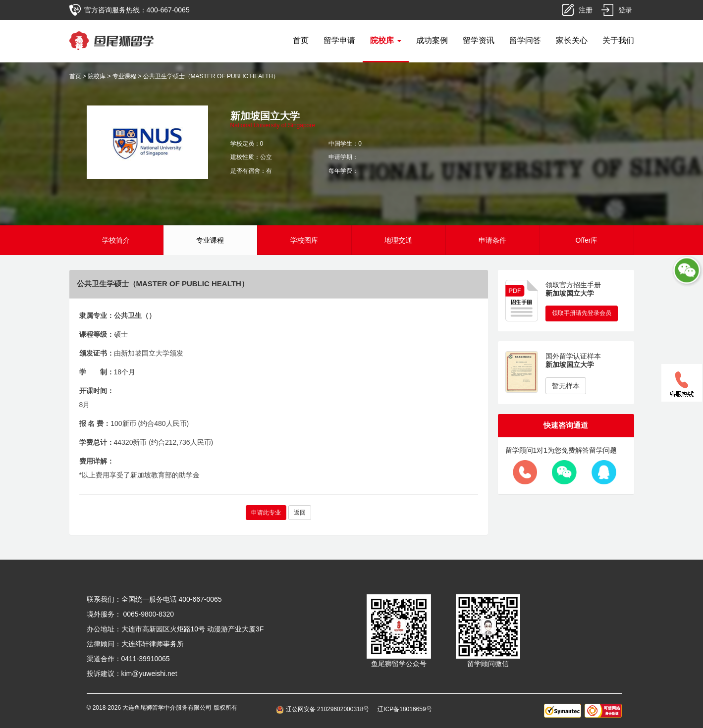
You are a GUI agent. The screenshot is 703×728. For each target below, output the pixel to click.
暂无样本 (566, 386)
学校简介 (116, 240)
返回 (300, 513)
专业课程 (124, 76)
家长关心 (572, 40)
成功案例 (432, 40)
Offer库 (587, 240)
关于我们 (618, 40)
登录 (625, 10)
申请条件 (492, 240)
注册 (586, 10)
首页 (301, 40)
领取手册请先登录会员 (582, 313)
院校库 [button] (385, 40)
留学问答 (525, 40)
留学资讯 (479, 40)
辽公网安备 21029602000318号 (324, 709)
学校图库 (304, 240)
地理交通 (398, 240)
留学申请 (339, 40)
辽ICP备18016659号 (405, 709)
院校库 (97, 76)
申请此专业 (266, 513)
